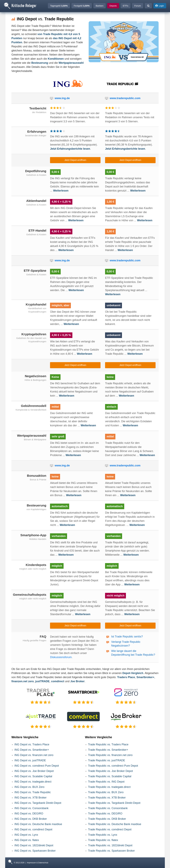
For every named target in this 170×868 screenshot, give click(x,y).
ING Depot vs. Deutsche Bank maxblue (38, 824)
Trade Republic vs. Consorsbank (108, 808)
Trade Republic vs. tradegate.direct (109, 787)
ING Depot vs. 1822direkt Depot (34, 845)
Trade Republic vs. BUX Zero (106, 792)
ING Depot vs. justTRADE (30, 760)
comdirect (58, 681)
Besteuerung (40, 63)
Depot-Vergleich (133, 673)
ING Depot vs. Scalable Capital (33, 776)
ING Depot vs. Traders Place (32, 744)
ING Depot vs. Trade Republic (33, 792)
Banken (100, 6)
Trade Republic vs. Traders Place (108, 744)
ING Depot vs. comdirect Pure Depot (37, 766)
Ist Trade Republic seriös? (127, 637)
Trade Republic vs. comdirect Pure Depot (113, 766)
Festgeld (82, 6)
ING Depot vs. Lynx (26, 835)
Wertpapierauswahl (71, 63)
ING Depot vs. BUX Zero (29, 787)
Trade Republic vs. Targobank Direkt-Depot (114, 803)
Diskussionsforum (61, 657)
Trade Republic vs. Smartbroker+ (108, 750)
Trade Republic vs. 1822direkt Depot (110, 845)
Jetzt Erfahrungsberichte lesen (70, 149)
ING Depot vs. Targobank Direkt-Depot (38, 803)
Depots (113, 6)
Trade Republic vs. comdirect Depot (110, 829)
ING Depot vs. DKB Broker (31, 819)
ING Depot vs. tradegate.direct (33, 782)
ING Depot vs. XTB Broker (30, 798)
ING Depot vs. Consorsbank (31, 808)
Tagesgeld (59, 6)
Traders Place (126, 677)
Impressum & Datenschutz (38, 863)
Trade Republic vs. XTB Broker (107, 798)
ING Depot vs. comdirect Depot (33, 829)
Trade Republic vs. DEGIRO (105, 814)
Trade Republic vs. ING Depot (106, 782)
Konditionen (56, 59)
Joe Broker (77, 681)
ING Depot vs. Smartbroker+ (32, 750)
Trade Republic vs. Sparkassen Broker (111, 851)
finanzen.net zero (23, 681)
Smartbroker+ (146, 677)
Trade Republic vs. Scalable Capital (110, 776)
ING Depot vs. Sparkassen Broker (35, 851)
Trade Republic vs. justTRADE (107, 760)
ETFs (126, 6)
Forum (138, 6)
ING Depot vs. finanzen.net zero (34, 755)
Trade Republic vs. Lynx (103, 835)
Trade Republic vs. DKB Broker (107, 819)
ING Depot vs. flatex (27, 840)
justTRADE (42, 681)
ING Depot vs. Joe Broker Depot (34, 771)
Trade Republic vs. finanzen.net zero (110, 755)
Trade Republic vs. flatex (103, 840)
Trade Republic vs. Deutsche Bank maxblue (115, 824)
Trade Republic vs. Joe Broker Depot (110, 771)
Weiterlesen (61, 191)
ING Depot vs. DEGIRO (29, 814)
